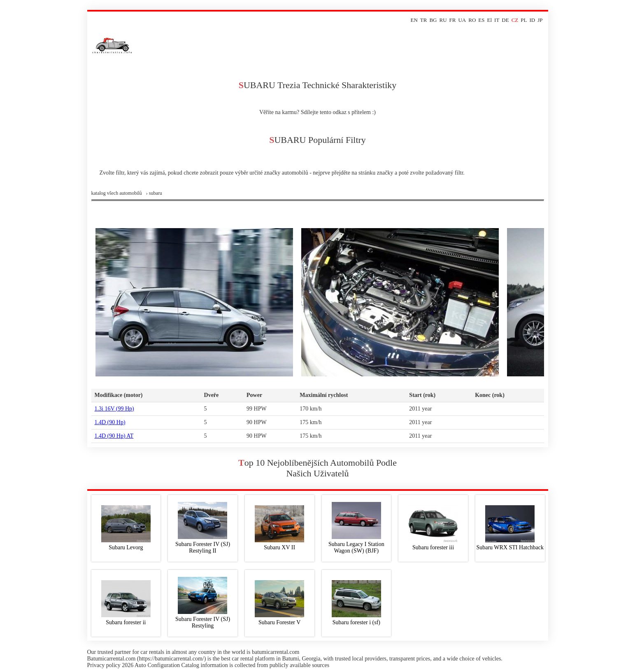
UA (462, 20)
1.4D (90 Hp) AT (114, 436)
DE (505, 20)
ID (532, 20)
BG (433, 20)
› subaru (154, 193)
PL (524, 20)
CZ (515, 20)
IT (497, 20)
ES (481, 20)
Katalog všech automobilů (117, 193)
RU (443, 20)
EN (414, 20)
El (490, 20)
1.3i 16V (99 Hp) (114, 409)
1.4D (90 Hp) (110, 422)
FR (453, 20)
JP (540, 20)
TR (424, 20)
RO (472, 20)
